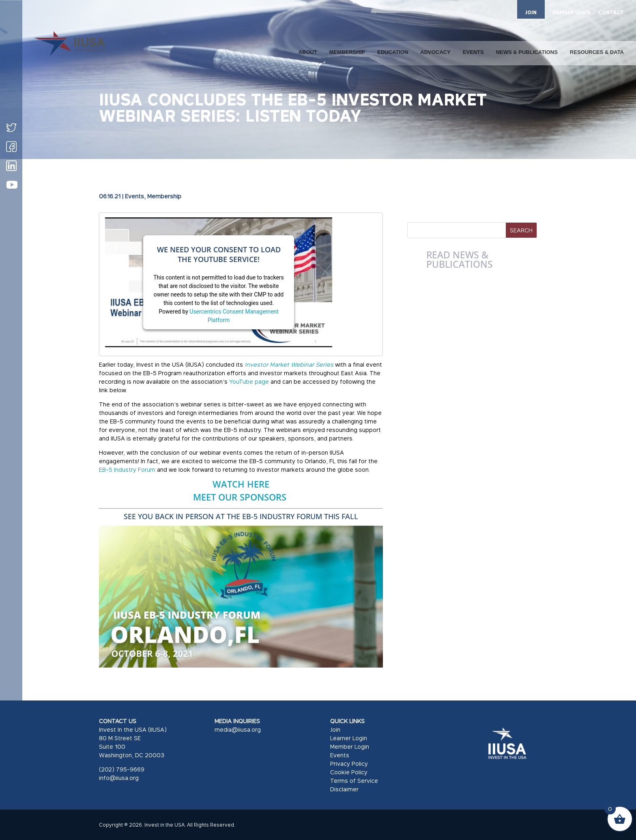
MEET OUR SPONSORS (241, 497)
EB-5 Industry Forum (127, 469)
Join (335, 729)
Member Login (350, 747)
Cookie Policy (349, 772)
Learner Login (349, 738)
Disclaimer (344, 789)
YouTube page (249, 381)
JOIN (531, 12)
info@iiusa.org (119, 778)
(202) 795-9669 (122, 769)
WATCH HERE (241, 484)
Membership (164, 196)
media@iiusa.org (238, 729)
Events (134, 196)
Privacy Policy (349, 764)
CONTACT (611, 13)
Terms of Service (354, 781)
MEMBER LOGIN (572, 13)
